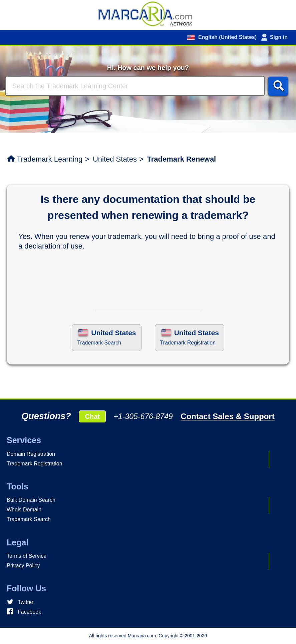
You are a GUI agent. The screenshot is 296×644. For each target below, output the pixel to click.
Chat (92, 416)
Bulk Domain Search (31, 500)
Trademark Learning (50, 159)
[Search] (135, 86)
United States (115, 159)
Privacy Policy (23, 566)
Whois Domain (24, 510)
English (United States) (227, 37)
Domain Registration (31, 454)
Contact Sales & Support (227, 416)
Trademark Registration (35, 464)
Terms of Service (27, 556)
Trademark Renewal (182, 159)
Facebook (29, 612)
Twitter (26, 602)
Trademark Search (29, 519)
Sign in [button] (279, 37)
